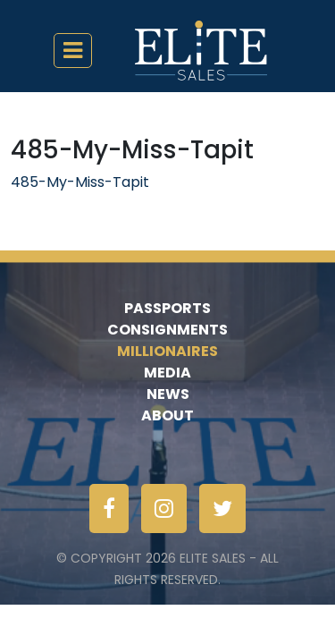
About (167, 415)
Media (167, 373)
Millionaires (167, 351)
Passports (167, 308)
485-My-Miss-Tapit (80, 182)
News (168, 394)
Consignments (167, 330)
